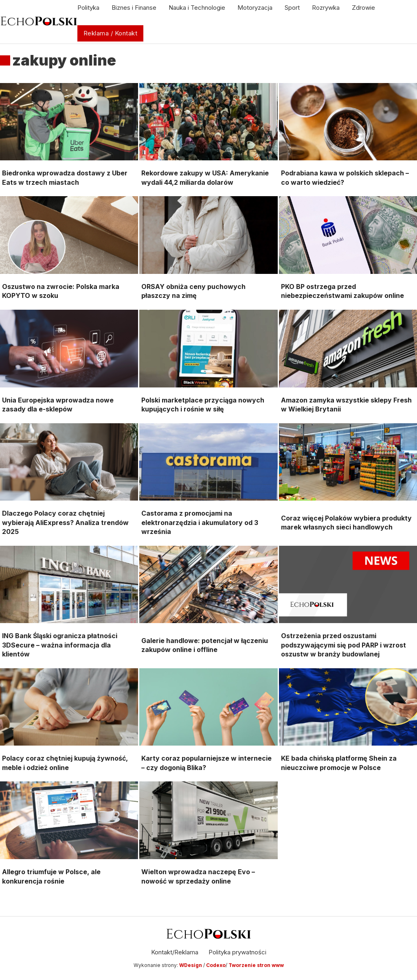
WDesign (191, 965)
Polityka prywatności (237, 952)
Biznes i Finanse (134, 8)
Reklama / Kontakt (111, 33)
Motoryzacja (255, 8)
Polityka (88, 8)
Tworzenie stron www (256, 965)
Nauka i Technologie (197, 8)
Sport (292, 8)
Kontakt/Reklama (175, 952)
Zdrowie (363, 8)
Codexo (216, 965)
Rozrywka (326, 8)
